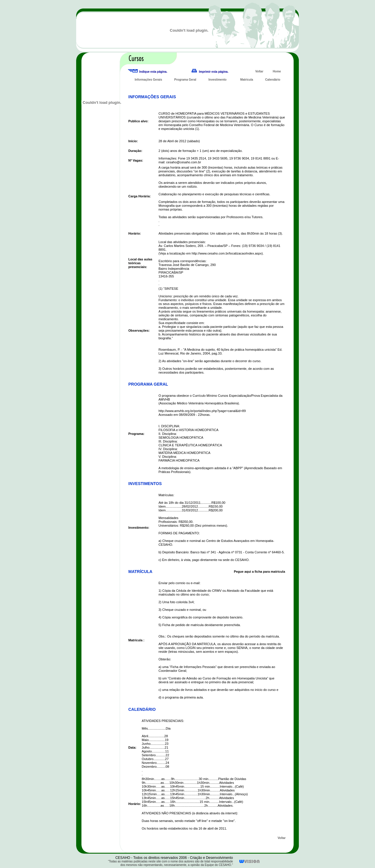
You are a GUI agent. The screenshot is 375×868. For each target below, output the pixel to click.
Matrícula (247, 80)
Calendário (273, 80)
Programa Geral (185, 80)
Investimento (218, 80)
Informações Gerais (148, 80)
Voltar (259, 71)
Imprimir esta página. (214, 72)
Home (277, 71)
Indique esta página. (153, 72)
